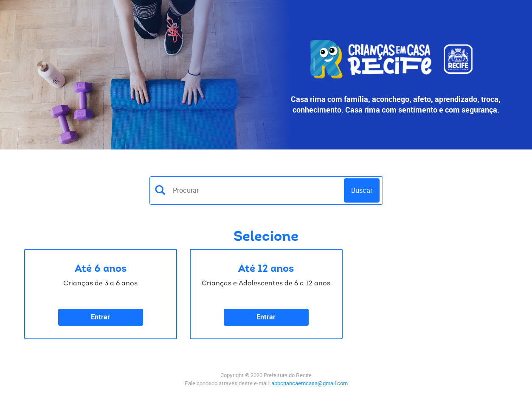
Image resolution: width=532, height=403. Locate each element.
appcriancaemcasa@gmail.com (310, 383)
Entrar (100, 317)
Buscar (362, 190)
